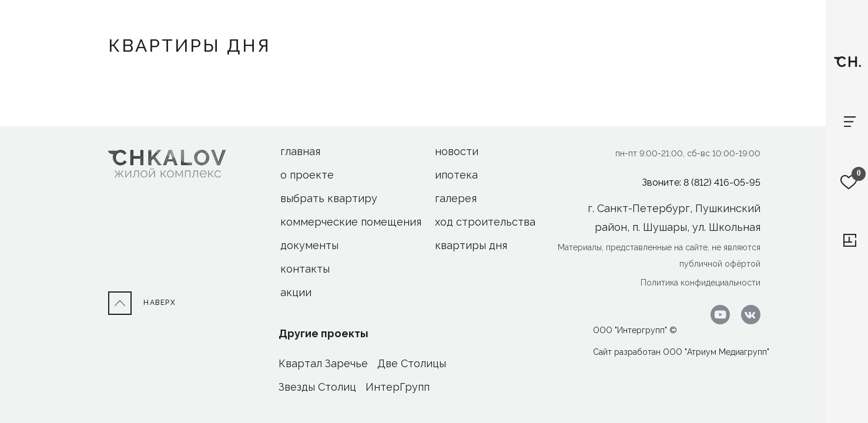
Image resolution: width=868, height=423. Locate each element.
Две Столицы (412, 363)
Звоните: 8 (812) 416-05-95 (701, 182)
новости (457, 151)
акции (296, 292)
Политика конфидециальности (701, 283)
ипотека (456, 175)
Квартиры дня (471, 245)
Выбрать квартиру (329, 198)
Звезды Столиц (317, 387)
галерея (456, 198)
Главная (300, 151)
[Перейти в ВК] (746, 314)
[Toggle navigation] (850, 122)
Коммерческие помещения (351, 222)
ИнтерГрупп (398, 387)
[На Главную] (167, 163)
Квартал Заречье (323, 363)
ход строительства (485, 222)
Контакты (305, 269)
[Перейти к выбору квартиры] (850, 240)
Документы (309, 245)
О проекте (307, 175)
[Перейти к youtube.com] (717, 314)
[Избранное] (849, 182)
